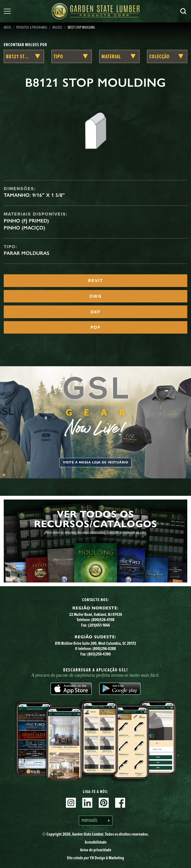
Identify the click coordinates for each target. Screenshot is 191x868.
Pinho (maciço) (24, 228)
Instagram (71, 803)
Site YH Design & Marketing (95, 858)
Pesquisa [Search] (183, 11)
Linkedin (87, 803)
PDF (95, 327)
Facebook (120, 803)
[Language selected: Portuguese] (96, 821)
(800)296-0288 (104, 648)
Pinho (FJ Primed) (26, 221)
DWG (96, 296)
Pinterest (104, 803)
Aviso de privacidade (96, 850)
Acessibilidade (96, 842)
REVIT (95, 281)
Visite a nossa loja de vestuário (95, 462)
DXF (95, 312)
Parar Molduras (26, 253)
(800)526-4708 (103, 619)
